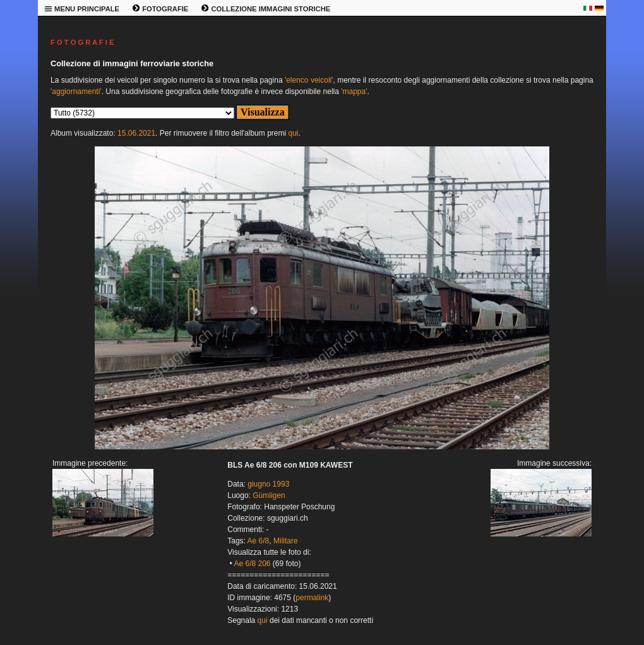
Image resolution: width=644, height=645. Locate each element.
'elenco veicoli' (309, 80)
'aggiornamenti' (76, 92)
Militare (286, 541)
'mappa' (354, 92)
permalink (312, 598)
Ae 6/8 (259, 541)
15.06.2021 (136, 133)
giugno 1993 (268, 484)
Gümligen (269, 495)
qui (293, 133)
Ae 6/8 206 (252, 564)
